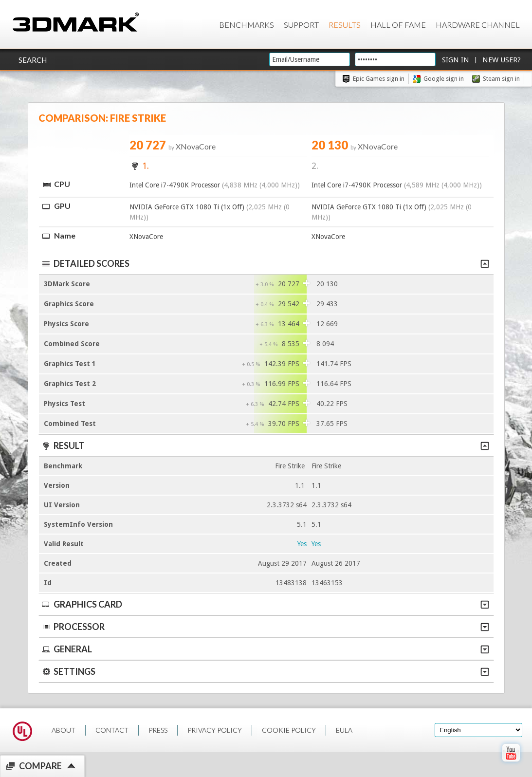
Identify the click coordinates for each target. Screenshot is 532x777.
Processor (265, 627)
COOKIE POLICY (289, 730)
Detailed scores (265, 263)
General (265, 649)
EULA (344, 730)
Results (345, 25)
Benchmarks (247, 25)
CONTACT (112, 730)
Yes (302, 544)
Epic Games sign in (379, 79)
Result (265, 445)
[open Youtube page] (511, 764)
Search (33, 60)
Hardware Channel (478, 25)
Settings (265, 671)
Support (301, 25)
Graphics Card (265, 604)
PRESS (158, 730)
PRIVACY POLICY (215, 730)
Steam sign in (501, 79)
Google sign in (444, 79)
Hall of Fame (398, 25)
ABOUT (64, 730)
